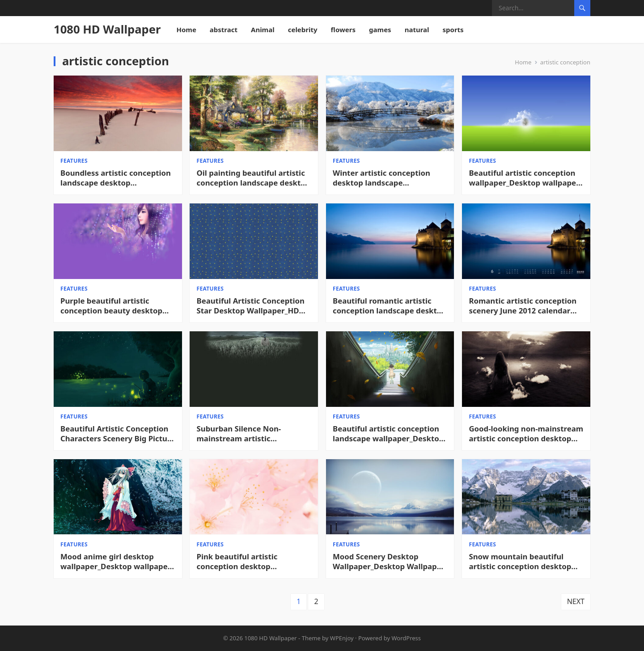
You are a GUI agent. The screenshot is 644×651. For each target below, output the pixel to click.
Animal (263, 30)
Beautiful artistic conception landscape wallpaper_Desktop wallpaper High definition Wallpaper (388, 434)
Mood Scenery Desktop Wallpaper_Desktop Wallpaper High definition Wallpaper (389, 562)
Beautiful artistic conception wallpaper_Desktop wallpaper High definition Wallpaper (524, 178)
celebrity (303, 30)
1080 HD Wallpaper (107, 29)
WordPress (407, 638)
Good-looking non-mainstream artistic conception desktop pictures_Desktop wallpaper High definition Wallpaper (526, 434)
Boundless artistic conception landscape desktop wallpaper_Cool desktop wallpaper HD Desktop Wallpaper (116, 178)
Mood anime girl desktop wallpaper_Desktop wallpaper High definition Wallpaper (116, 562)
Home (186, 30)
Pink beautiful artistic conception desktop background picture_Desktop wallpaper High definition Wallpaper (251, 562)
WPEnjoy (342, 638)
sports (453, 30)
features (74, 161)
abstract (224, 30)
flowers (343, 30)
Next (576, 602)
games (380, 30)
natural (417, 30)
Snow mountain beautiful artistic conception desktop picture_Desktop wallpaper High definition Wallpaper (520, 562)
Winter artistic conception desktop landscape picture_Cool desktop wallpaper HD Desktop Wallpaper (381, 178)
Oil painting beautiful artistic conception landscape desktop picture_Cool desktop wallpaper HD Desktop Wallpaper (254, 178)
